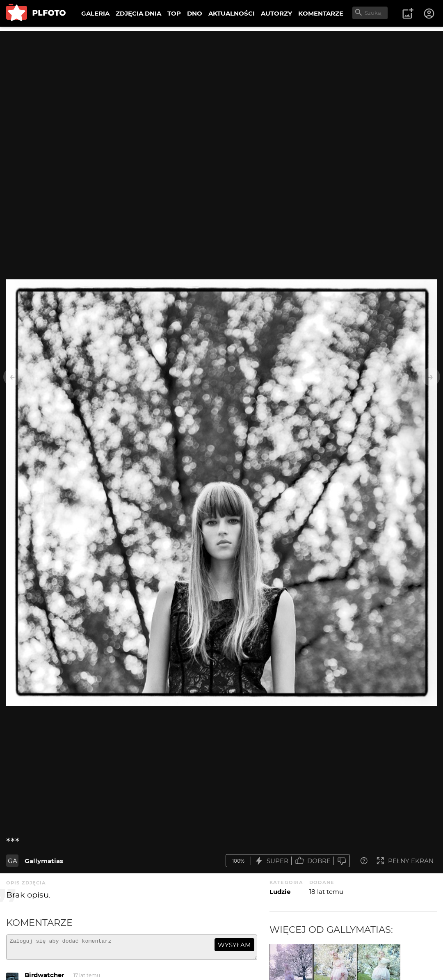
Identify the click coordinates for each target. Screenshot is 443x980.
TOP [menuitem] (174, 13)
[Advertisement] (221, 88)
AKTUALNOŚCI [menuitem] (232, 13)
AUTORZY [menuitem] (276, 13)
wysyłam (234, 945)
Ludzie (280, 892)
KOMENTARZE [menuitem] (321, 13)
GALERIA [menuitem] (95, 13)
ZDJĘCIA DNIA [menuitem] (138, 13)
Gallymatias (44, 861)
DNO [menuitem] (195, 13)
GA (13, 861)
